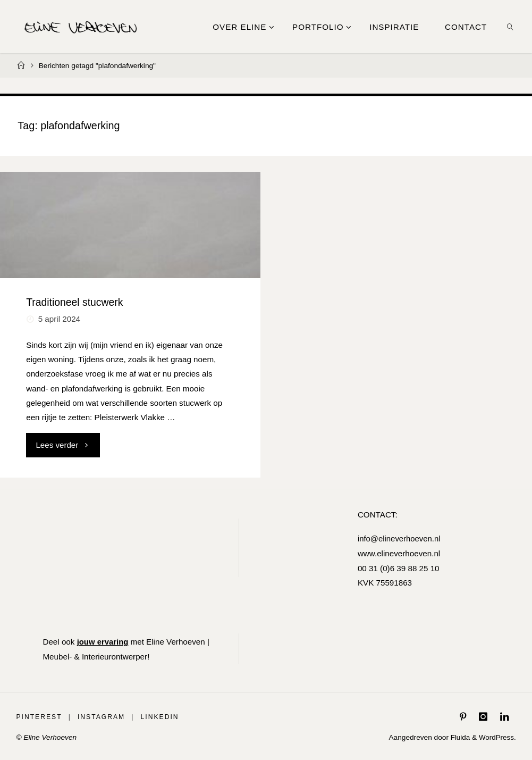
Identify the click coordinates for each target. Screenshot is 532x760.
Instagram (101, 716)
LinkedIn (160, 716)
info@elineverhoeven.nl (399, 538)
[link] (511, 27)
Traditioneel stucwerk (74, 302)
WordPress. (497, 737)
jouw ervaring (103, 641)
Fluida (458, 737)
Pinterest (39, 716)
